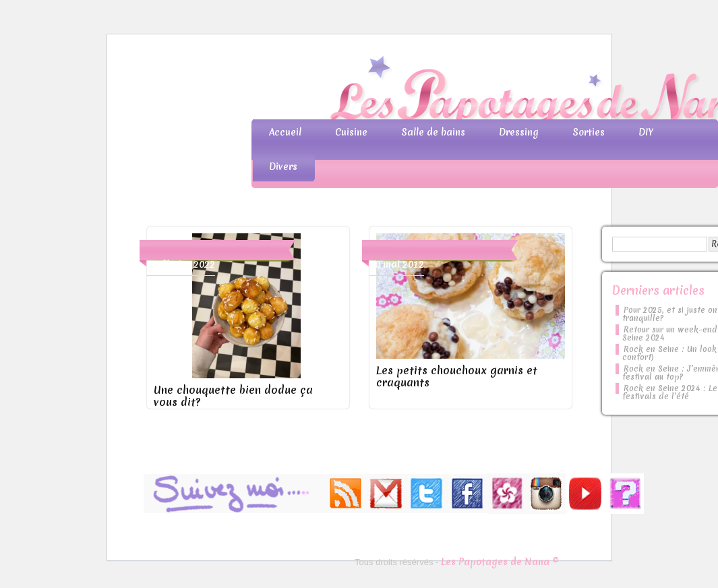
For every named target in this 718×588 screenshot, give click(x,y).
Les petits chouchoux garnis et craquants (457, 376)
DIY (646, 132)
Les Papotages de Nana (448, 91)
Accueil (285, 132)
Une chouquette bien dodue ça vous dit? (233, 396)
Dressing (519, 132)
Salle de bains (433, 132)
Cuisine (351, 132)
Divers (283, 167)
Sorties (589, 132)
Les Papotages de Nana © (500, 562)
